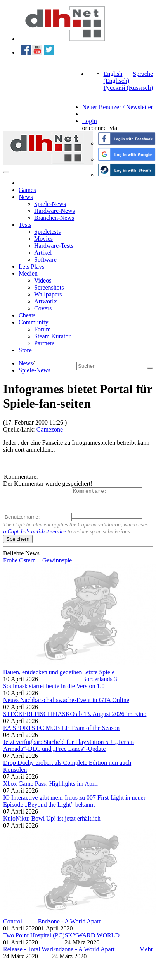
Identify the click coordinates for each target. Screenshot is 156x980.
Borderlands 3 (99, 685)
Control (13, 927)
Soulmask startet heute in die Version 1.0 (54, 692)
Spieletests (47, 232)
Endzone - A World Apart (69, 927)
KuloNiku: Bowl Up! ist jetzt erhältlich (52, 824)
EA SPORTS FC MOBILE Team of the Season (61, 734)
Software (45, 260)
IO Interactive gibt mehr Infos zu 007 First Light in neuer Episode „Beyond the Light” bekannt (74, 807)
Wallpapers (48, 294)
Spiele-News (50, 204)
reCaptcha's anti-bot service (35, 537)
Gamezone (50, 429)
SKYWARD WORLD (92, 941)
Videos (43, 280)
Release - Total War (27, 955)
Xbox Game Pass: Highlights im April (50, 789)
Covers (43, 308)
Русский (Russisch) (128, 88)
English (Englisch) (116, 77)
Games (27, 190)
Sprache (143, 74)
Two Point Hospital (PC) (34, 941)
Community (33, 322)
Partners (44, 343)
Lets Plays (31, 266)
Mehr (146, 955)
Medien (28, 273)
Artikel (43, 253)
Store (25, 350)
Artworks (46, 301)
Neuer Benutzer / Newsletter (117, 107)
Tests (25, 225)
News (26, 197)
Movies (43, 239)
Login (89, 121)
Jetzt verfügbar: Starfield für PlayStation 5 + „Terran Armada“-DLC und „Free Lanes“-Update (68, 751)
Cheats (27, 315)
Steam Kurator (52, 336)
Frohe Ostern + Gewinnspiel (38, 566)
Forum (42, 329)
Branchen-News (54, 218)
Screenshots (49, 287)
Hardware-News (55, 211)
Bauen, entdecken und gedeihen (42, 678)
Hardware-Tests (54, 246)
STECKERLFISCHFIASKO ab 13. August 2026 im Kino (75, 720)
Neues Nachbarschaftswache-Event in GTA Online (66, 706)
